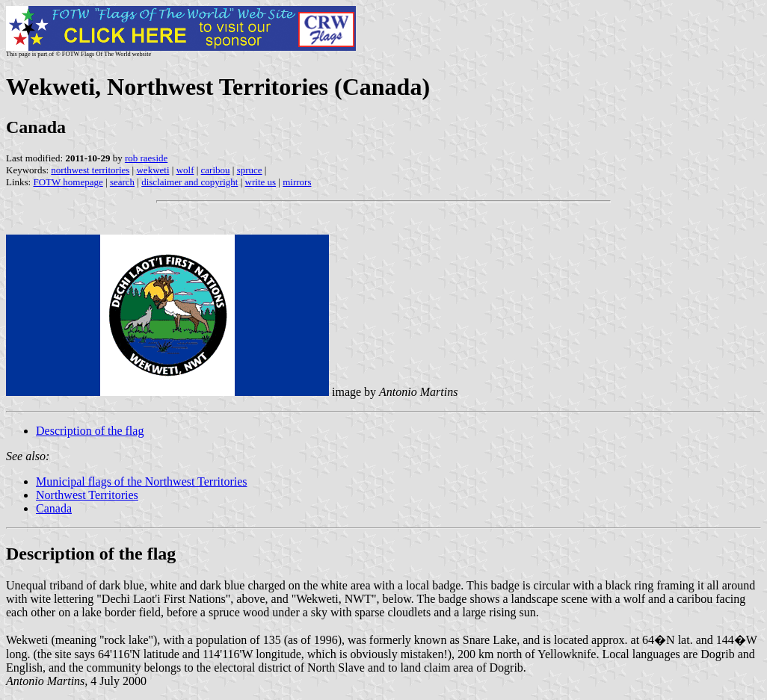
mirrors (297, 182)
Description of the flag (90, 431)
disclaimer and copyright (190, 182)
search (122, 182)
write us (261, 182)
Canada (54, 508)
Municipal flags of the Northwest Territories (142, 481)
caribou (216, 170)
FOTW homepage (68, 182)
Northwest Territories (87, 495)
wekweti (153, 170)
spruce (250, 170)
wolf (185, 170)
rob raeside (146, 158)
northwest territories (90, 170)
